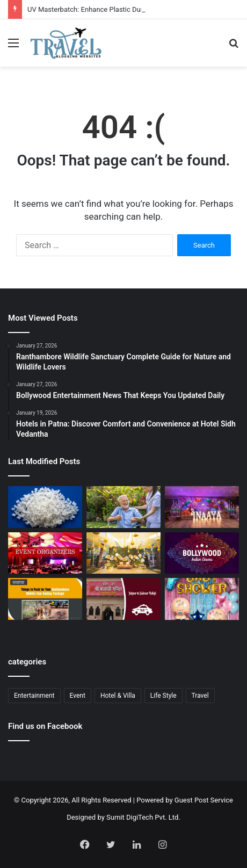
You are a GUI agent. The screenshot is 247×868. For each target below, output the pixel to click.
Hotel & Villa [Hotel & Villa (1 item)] (118, 696)
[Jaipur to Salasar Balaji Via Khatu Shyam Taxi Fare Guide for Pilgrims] (123, 599)
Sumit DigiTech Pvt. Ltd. (143, 817)
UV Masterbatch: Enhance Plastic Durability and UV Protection (123, 9)
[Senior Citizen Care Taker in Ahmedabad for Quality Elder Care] (123, 507)
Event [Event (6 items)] (78, 696)
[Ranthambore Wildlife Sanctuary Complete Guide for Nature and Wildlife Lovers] (45, 599)
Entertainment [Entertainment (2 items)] (34, 696)
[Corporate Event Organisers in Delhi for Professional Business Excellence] (45, 553)
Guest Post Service (204, 800)
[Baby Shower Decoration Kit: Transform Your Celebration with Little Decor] (202, 599)
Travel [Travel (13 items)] (200, 696)
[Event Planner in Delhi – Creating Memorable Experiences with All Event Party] (202, 507)
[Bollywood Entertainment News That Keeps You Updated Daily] (202, 553)
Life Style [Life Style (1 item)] (164, 696)
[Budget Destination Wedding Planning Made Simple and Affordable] (123, 553)
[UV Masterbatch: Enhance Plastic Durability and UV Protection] (45, 507)
